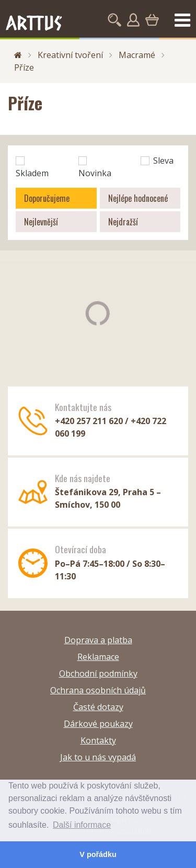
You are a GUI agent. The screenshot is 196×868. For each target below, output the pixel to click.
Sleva (157, 161)
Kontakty (98, 740)
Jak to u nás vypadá (98, 757)
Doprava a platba (98, 640)
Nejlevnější (41, 222)
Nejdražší (123, 222)
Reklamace (98, 657)
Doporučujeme (47, 198)
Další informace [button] (82, 825)
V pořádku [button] (98, 854)
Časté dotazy (98, 707)
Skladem (32, 168)
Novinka (95, 168)
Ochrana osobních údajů (98, 690)
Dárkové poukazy (98, 724)
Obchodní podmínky (98, 673)
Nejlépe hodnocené (138, 198)
